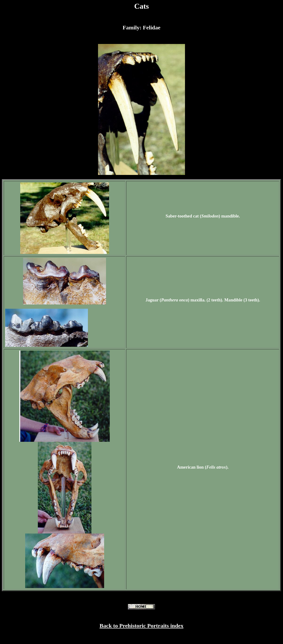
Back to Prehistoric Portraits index (142, 626)
